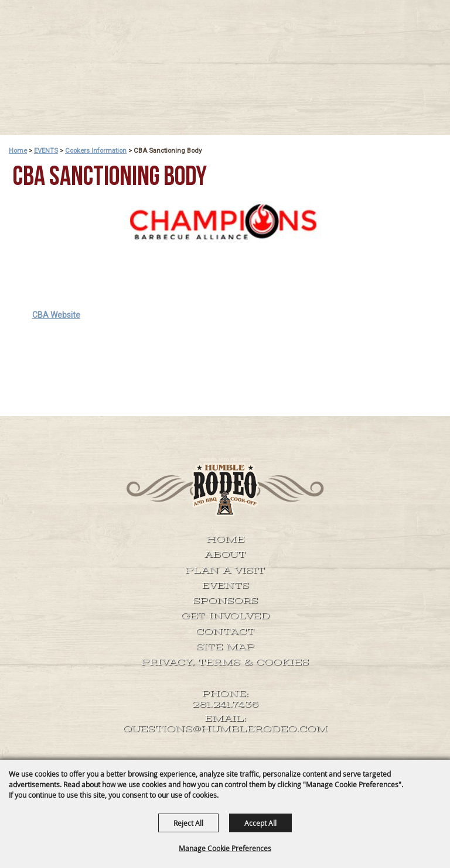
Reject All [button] (188, 823)
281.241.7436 (225, 704)
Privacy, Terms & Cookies (225, 662)
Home (18, 150)
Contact (225, 632)
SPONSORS (225, 601)
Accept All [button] (260, 823)
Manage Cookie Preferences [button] (225, 848)
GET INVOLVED (225, 616)
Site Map (225, 647)
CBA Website (56, 315)
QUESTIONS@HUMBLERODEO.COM (225, 729)
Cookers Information (96, 150)
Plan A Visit (225, 570)
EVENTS (46, 150)
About (225, 554)
